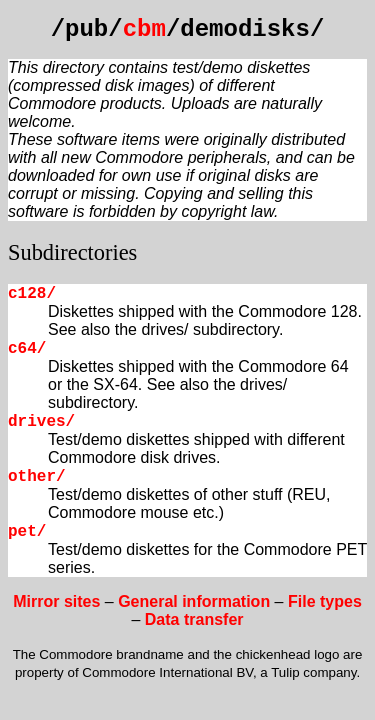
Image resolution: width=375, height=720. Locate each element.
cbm (144, 29)
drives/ (41, 422)
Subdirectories (72, 252)
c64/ (27, 349)
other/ (37, 477)
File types (325, 601)
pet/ (27, 532)
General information (194, 601)
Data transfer (194, 619)
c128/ (32, 294)
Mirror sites (56, 601)
